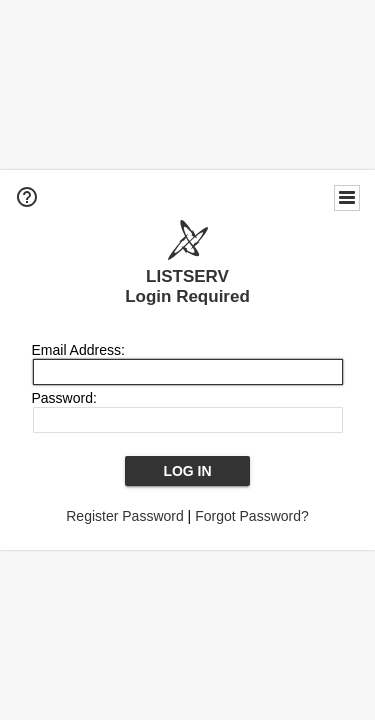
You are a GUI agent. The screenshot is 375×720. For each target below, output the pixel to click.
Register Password (125, 516)
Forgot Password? (252, 516)
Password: (64, 398)
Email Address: (78, 350)
